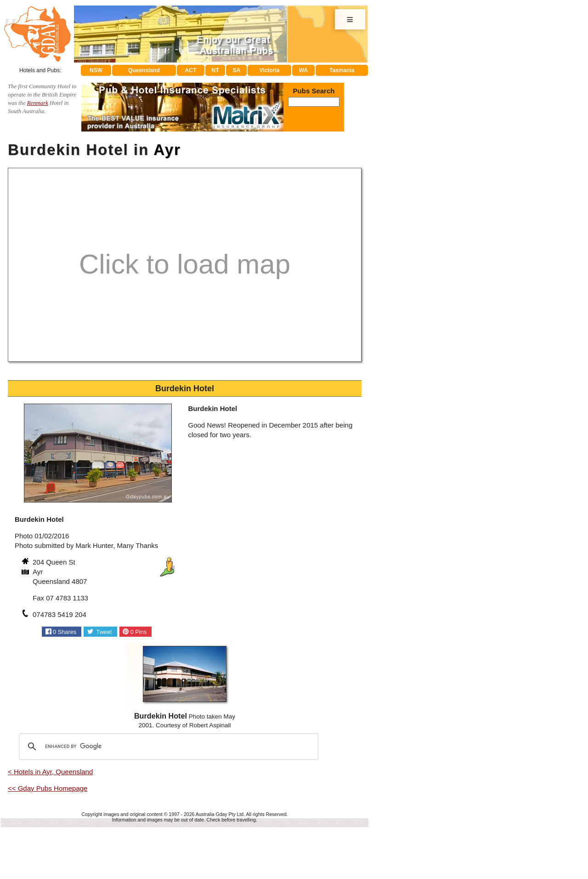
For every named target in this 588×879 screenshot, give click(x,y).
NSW (96, 70)
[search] (167, 747)
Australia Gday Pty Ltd (220, 814)
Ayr (167, 150)
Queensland (144, 70)
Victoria (270, 70)
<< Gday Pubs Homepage (48, 788)
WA (303, 70)
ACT (191, 70)
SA (237, 70)
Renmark (38, 103)
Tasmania (342, 70)
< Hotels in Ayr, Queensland (50, 772)
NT (215, 70)
